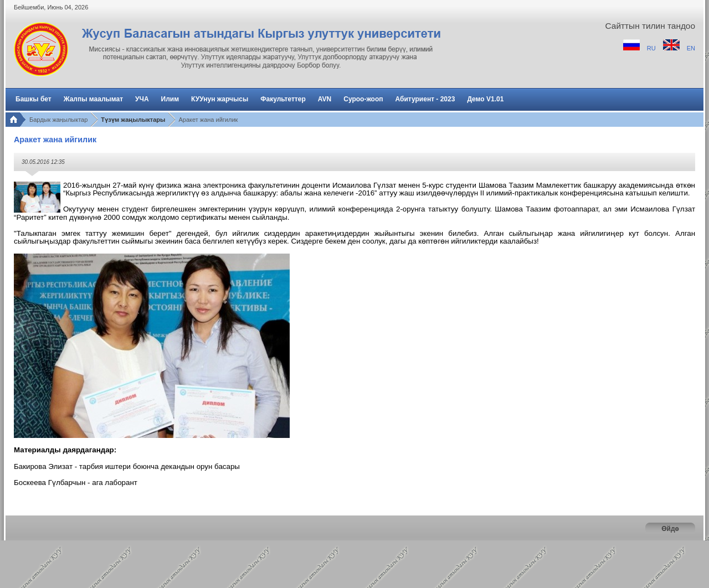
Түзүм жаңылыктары (133, 120)
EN (691, 48)
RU (652, 48)
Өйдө (670, 529)
